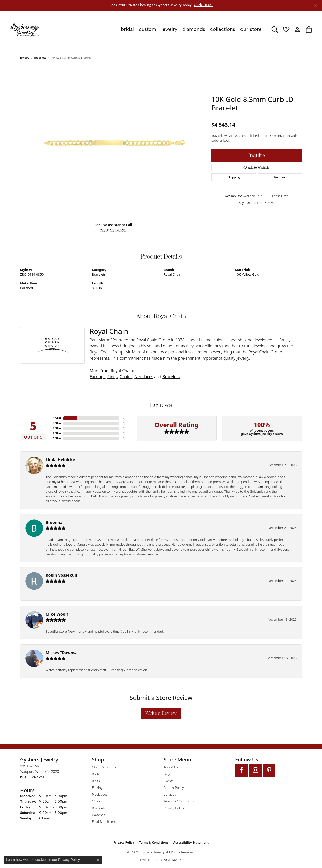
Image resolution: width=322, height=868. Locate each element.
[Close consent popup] (98, 860)
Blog (167, 774)
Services (170, 795)
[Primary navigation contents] (155, 29)
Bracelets (40, 58)
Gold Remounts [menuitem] (104, 768)
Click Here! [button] (203, 5)
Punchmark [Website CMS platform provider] (170, 860)
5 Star (57, 418)
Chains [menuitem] (97, 802)
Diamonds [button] (194, 30)
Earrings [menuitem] (98, 788)
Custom (148, 30)
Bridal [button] (127, 30)
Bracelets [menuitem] (99, 808)
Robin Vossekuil (61, 575)
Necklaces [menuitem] (100, 795)
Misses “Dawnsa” (63, 653)
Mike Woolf (57, 614)
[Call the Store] (32, 777)
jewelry (25, 58)
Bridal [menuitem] (96, 774)
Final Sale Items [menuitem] (104, 822)
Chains (126, 377)
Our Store (251, 30)
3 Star (57, 428)
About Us (171, 768)
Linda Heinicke (60, 460)
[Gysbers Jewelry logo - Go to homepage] (25, 29)
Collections (223, 30)
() (123, 418)
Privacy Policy (174, 808)
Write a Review (161, 713)
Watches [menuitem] (98, 815)
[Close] (316, 5)
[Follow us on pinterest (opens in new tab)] (269, 770)
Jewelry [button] (169, 30)
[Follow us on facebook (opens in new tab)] (242, 770)
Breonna (54, 522)
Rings (113, 377)
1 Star (57, 438)
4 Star (57, 423)
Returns (280, 177)
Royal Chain (172, 274)
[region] (113, 143)
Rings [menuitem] (96, 781)
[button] (275, 29)
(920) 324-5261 (113, 230)
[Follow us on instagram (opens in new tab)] (255, 770)
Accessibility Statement (191, 842)
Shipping (234, 177)
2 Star (57, 433)
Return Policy (174, 788)
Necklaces (144, 377)
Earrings (97, 377)
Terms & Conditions (179, 802)
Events (169, 781)
